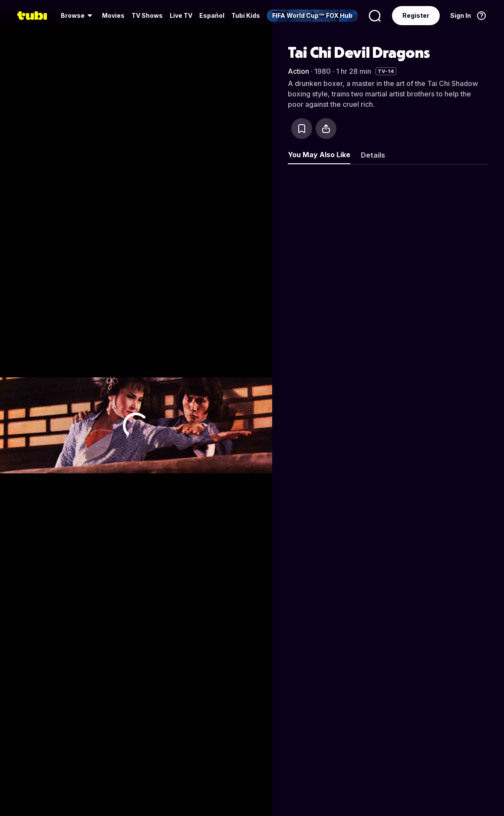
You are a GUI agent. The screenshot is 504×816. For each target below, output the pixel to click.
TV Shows (147, 15)
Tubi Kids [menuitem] (246, 15)
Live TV (181, 15)
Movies (113, 15)
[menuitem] (78, 16)
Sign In (461, 15)
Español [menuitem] (212, 15)
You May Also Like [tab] (319, 155)
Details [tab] (373, 155)
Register (416, 15)
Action (298, 71)
